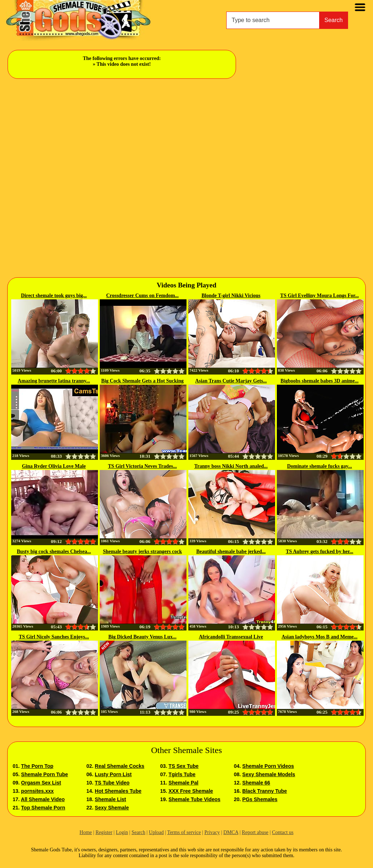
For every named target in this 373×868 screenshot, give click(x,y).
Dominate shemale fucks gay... (320, 466)
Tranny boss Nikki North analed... (231, 466)
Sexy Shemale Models (269, 774)
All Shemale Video (43, 799)
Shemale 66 (256, 783)
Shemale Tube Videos (194, 799)
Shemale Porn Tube (44, 774)
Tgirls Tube (182, 774)
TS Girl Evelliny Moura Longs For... (319, 296)
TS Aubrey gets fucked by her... (320, 551)
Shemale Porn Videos (268, 766)
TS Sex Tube (183, 766)
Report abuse (255, 832)
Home (86, 832)
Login (122, 832)
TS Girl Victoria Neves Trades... (142, 466)
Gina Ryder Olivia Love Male (54, 466)
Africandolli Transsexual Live (231, 637)
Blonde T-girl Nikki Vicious (231, 296)
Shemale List (110, 799)
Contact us (283, 832)
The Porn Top (37, 766)
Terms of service (184, 832)
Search (334, 20)
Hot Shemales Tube (118, 791)
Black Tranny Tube (264, 791)
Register (104, 832)
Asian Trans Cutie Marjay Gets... (231, 381)
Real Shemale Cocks (119, 766)
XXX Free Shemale (191, 791)
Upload (156, 832)
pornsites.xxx (37, 791)
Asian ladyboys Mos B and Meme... (320, 637)
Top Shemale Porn (43, 808)
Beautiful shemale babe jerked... (231, 551)
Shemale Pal (183, 783)
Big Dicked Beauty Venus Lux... (143, 637)
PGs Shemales (260, 799)
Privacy (212, 832)
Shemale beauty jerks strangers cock (143, 551)
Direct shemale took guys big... (54, 296)
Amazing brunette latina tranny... (54, 381)
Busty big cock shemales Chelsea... (54, 551)
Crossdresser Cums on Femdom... (143, 296)
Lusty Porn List (113, 774)
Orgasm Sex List (41, 783)
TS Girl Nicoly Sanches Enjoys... (54, 637)
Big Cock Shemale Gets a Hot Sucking (142, 381)
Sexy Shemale (112, 808)
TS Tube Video (112, 783)
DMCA (231, 832)
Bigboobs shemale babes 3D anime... (320, 381)
